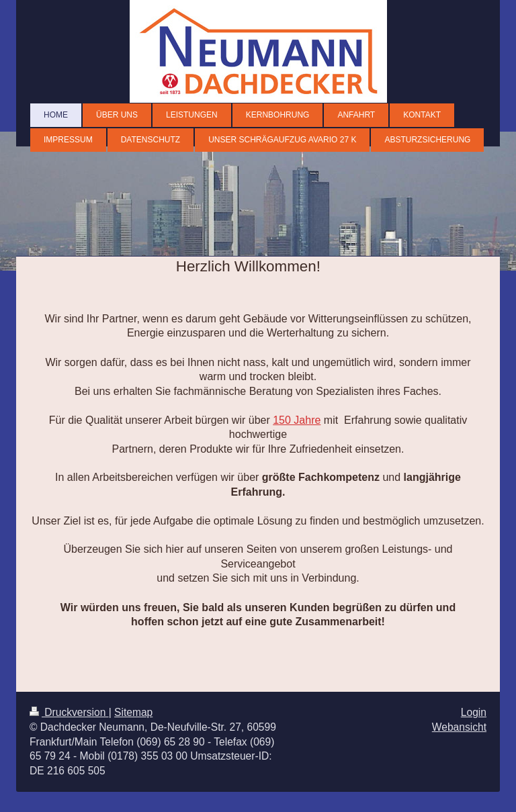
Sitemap (133, 712)
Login (474, 712)
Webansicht (459, 727)
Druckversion (69, 712)
